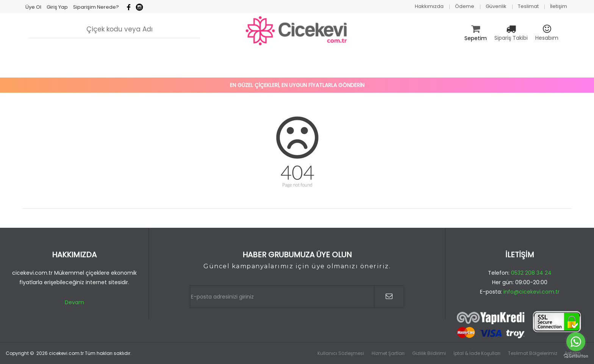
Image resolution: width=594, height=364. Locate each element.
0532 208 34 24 (531, 273)
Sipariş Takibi (511, 38)
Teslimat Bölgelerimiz (533, 353)
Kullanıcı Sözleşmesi (341, 353)
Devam (74, 302)
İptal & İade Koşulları (477, 353)
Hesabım (547, 38)
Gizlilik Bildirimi (429, 353)
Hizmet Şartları (388, 353)
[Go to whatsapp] (576, 342)
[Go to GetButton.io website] (576, 356)
